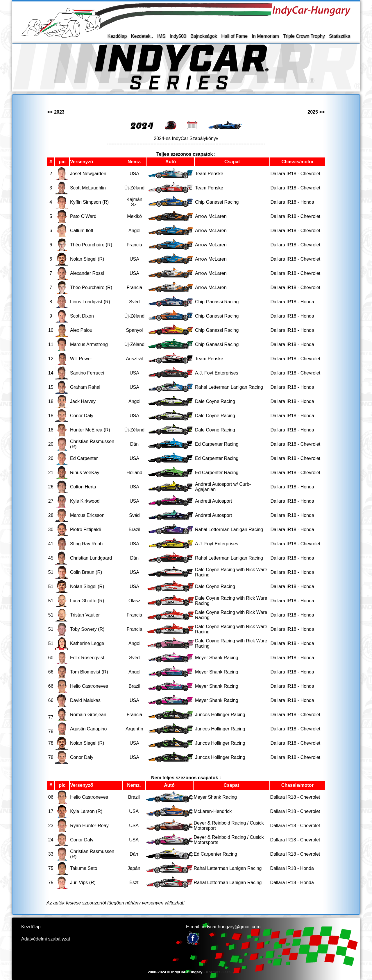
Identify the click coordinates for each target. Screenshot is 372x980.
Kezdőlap (117, 36)
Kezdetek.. (142, 36)
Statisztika (340, 36)
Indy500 (178, 36)
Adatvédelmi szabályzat (46, 939)
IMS (161, 36)
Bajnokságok (204, 36)
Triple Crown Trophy (304, 36)
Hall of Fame (234, 36)
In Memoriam (265, 36)
